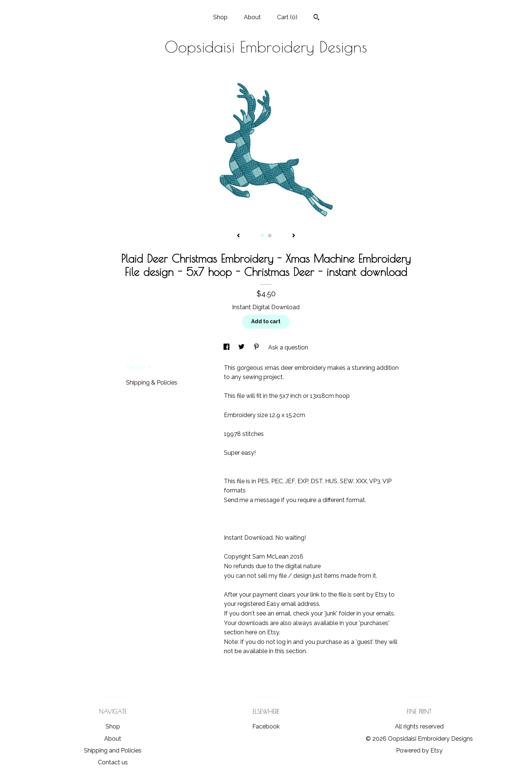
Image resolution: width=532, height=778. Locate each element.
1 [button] (262, 236)
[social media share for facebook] (227, 347)
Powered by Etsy (419, 750)
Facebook (266, 726)
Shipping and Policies (113, 750)
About (252, 17)
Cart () (287, 17)
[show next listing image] (294, 236)
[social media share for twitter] (242, 347)
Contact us (113, 762)
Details (139, 367)
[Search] (316, 18)
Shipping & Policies (152, 383)
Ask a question (288, 347)
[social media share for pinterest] (257, 347)
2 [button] (270, 236)
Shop (220, 17)
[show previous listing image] (238, 236)
